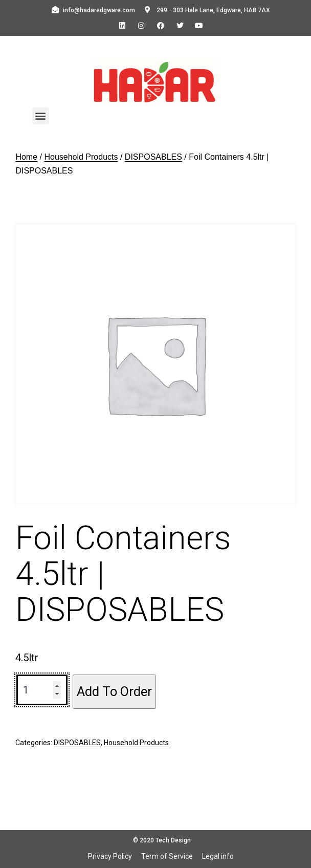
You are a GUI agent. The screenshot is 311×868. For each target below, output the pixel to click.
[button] (41, 116)
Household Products (81, 157)
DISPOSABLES (153, 157)
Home (26, 157)
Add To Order (114, 691)
